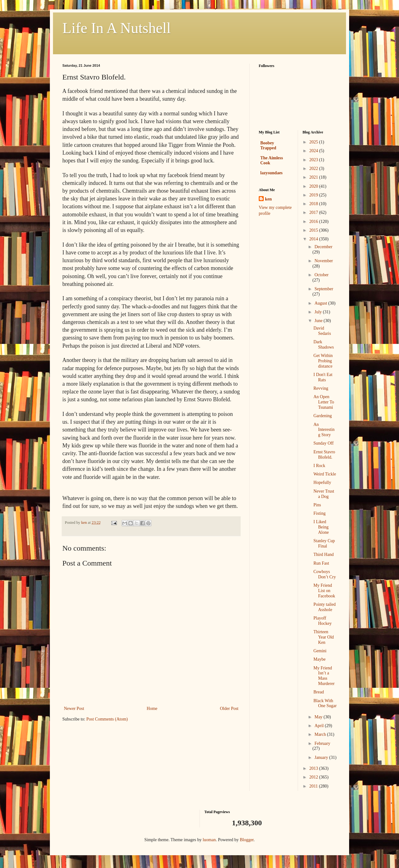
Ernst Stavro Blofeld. (324, 455)
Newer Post (74, 709)
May (319, 717)
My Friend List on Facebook (324, 591)
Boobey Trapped (268, 145)
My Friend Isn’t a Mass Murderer (324, 676)
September (324, 289)
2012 (314, 777)
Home (152, 709)
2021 (314, 177)
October (322, 275)
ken (268, 199)
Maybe (319, 659)
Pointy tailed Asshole (324, 607)
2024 (314, 151)
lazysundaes (272, 173)
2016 (314, 222)
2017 (314, 212)
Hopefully (322, 482)
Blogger (247, 840)
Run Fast (321, 563)
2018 (314, 204)
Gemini (320, 651)
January (322, 757)
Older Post (229, 709)
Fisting (319, 513)
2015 (314, 230)
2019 (314, 195)
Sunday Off (323, 443)
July (319, 312)
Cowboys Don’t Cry (324, 574)
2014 (314, 239)
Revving (321, 388)
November (324, 261)
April (320, 726)
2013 (314, 768)
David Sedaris (322, 331)
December (324, 247)
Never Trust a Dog (324, 494)
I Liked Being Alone (321, 527)
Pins (317, 505)
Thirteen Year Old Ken (323, 637)
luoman (209, 840)
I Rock (319, 466)
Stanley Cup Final (324, 543)
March (321, 734)
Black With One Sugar (325, 703)
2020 (314, 186)
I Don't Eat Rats (323, 377)
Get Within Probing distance (323, 361)
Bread (318, 692)
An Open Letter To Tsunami (324, 402)
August (321, 303)
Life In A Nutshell (117, 28)
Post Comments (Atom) (107, 719)
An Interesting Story (324, 430)
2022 (314, 169)
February (322, 743)
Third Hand (323, 555)
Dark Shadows (324, 345)
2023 (314, 160)
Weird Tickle (324, 474)
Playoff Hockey (322, 621)
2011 (314, 786)
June (319, 321)
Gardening (322, 416)
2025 (314, 142)
